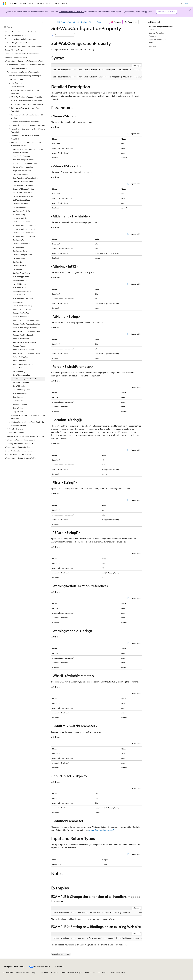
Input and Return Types (158, 39)
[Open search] (181, 3)
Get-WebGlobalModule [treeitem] (21, 244)
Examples (152, 46)
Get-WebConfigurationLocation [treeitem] (25, 229)
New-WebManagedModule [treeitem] (23, 298)
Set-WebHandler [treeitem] (19, 386)
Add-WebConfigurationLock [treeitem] (23, 160)
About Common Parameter (101, 830)
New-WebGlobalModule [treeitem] (22, 291)
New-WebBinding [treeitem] (19, 284)
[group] (96, 74)
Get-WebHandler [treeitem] (19, 247)
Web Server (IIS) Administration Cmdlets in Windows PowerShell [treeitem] (29, 151)
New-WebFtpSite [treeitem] (19, 287)
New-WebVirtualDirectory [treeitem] (22, 306)
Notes (151, 43)
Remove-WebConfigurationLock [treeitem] (25, 328)
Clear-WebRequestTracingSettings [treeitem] (26, 178)
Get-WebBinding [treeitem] (19, 214)
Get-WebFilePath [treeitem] (19, 240)
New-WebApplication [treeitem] (21, 276)
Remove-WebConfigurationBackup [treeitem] (26, 320)
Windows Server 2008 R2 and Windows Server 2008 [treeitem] (25, 32)
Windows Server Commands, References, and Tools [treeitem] (26, 65)
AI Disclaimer (8, 972)
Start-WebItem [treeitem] (18, 397)
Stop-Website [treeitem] (18, 412)
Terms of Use (90, 972)
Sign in (187, 3)
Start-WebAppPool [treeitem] (20, 393)
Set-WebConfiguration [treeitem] (21, 375)
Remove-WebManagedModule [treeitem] (24, 342)
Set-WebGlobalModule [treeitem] (21, 382)
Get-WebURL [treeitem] (18, 269)
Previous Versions (22, 972)
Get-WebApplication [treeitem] (20, 207)
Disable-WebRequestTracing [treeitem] (23, 189)
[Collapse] (42, 22)
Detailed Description (157, 33)
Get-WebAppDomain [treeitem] (21, 204)
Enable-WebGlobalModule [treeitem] (23, 193)
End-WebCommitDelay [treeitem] (21, 200)
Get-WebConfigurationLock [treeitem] (23, 233)
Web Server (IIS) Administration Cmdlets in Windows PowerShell (79, 22)
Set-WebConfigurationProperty (161, 26)
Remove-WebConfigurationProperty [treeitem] (26, 331)
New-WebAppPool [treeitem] (20, 280)
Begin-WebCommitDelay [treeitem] (22, 171)
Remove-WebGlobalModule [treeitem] (23, 335)
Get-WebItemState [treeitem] (20, 251)
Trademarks (102, 972)
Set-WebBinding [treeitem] (19, 371)
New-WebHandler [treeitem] (19, 295)
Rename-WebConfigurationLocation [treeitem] (26, 353)
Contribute (44, 972)
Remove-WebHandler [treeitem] (21, 339)
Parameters (153, 36)
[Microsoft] (5, 3)
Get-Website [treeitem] (17, 262)
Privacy (54, 972)
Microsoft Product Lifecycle (71, 12)
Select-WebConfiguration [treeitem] (22, 368)
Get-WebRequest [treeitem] (19, 258)
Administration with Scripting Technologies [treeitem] (25, 76)
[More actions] (142, 22)
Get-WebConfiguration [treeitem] (21, 222)
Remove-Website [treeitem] (19, 346)
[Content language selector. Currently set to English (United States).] (14, 967)
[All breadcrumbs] (53, 22)
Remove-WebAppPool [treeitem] (21, 313)
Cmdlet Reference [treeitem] (17, 87)
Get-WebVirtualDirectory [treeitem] (22, 273)
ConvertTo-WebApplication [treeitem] (23, 182)
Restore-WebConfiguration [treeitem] (23, 364)
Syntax (151, 30)
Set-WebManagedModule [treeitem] (23, 390)
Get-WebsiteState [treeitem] (19, 266)
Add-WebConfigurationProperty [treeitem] (25, 163)
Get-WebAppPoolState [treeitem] (21, 211)
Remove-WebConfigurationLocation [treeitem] (26, 324)
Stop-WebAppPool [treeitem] (20, 404)
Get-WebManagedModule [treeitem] (23, 255)
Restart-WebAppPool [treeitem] (21, 357)
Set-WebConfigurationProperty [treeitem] (25, 379)
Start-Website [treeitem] (18, 401)
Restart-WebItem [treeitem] (19, 360)
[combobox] (24, 27)
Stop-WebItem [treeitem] (18, 408)
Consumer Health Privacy (71, 972)
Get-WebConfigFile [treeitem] (20, 218)
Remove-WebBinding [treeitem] (21, 317)
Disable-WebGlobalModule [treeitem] (23, 185)
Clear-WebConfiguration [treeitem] (22, 174)
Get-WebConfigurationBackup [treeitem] (24, 225)
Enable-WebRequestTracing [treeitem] (23, 196)
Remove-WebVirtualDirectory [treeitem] (24, 350)
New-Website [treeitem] (18, 302)
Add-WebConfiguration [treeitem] (22, 156)
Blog (34, 972)
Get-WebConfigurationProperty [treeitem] (25, 236)
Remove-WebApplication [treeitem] (22, 309)
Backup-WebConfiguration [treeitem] (23, 167)
